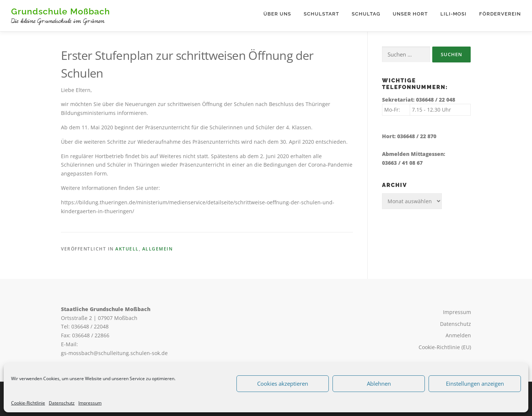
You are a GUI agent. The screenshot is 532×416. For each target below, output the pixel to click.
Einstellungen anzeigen (475, 383)
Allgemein (158, 249)
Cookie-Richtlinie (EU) (445, 347)
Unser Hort (410, 14)
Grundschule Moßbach (61, 11)
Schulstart (321, 14)
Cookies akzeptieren (283, 383)
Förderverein (500, 14)
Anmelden (458, 335)
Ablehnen (379, 383)
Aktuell (127, 249)
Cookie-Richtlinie (28, 403)
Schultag (366, 14)
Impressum (90, 403)
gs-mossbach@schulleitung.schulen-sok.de (114, 353)
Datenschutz (62, 403)
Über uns (277, 14)
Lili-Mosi (453, 14)
